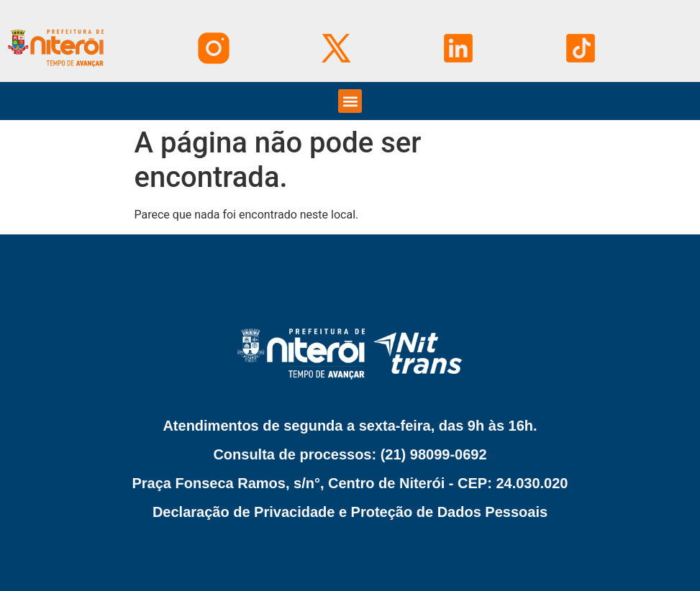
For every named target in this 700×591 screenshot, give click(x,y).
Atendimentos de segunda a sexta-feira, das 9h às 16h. (350, 426)
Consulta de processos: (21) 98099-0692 (350, 454)
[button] (350, 101)
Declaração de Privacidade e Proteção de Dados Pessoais (350, 512)
